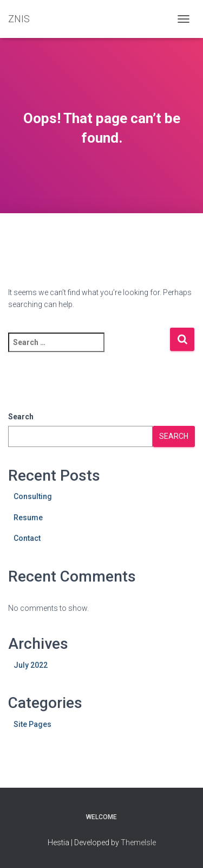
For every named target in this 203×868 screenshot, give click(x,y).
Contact (27, 538)
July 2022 (31, 665)
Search (21, 417)
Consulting (33, 496)
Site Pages (32, 724)
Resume (28, 518)
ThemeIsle (138, 843)
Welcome (101, 817)
